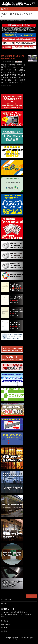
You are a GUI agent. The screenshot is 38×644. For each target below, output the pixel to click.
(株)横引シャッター (20, 638)
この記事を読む (5, 86)
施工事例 (4, 628)
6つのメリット (6, 621)
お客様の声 (19, 62)
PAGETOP (32, 596)
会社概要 (4, 631)
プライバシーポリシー (7, 600)
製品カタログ (6, 624)
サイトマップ (5, 603)
